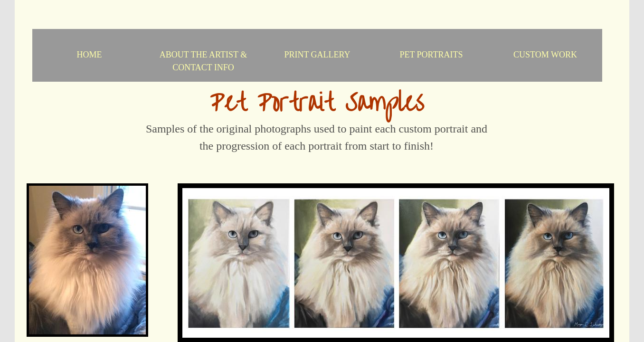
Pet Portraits (431, 55)
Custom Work (545, 55)
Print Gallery (317, 55)
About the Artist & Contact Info (203, 61)
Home (90, 55)
